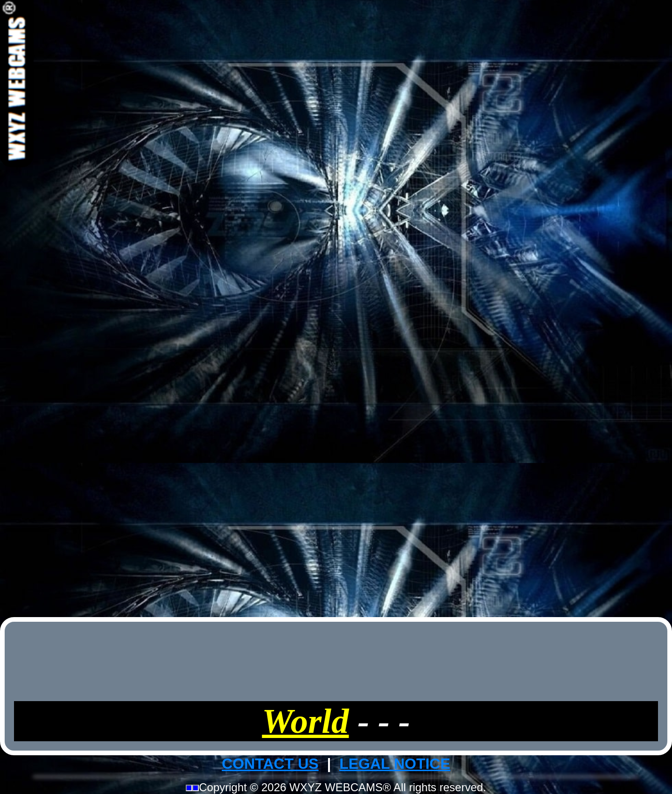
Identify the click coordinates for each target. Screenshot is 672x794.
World (305, 721)
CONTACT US (270, 764)
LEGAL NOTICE (395, 764)
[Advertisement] (336, 307)
